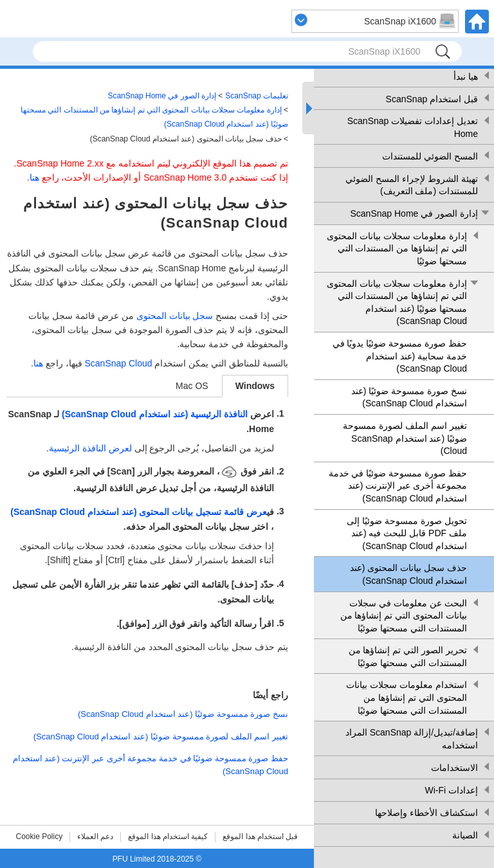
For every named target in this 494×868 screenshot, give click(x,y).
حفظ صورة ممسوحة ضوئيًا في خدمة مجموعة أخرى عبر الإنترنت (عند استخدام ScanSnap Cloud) (398, 486)
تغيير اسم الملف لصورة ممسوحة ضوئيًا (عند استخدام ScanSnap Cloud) (405, 438)
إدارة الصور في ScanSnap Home (414, 213)
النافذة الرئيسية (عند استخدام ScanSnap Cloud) (155, 414)
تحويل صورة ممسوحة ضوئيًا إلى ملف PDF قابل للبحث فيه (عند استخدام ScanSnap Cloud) (407, 533)
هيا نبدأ (466, 77)
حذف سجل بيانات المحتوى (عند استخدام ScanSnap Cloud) (408, 574)
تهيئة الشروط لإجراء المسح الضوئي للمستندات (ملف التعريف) (412, 185)
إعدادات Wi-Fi (451, 790)
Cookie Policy (40, 836)
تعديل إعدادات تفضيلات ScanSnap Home (413, 127)
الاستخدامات (454, 768)
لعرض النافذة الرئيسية (90, 448)
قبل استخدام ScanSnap (432, 99)
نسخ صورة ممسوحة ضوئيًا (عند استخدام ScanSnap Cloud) (409, 397)
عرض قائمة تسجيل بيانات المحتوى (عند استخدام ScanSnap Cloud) (139, 512)
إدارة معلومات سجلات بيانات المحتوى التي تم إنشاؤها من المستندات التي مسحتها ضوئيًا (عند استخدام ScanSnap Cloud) (397, 303)
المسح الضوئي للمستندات (430, 156)
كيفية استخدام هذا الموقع (168, 836)
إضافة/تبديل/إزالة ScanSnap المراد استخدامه (412, 739)
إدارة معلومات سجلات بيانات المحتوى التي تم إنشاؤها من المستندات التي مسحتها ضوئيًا (397, 249)
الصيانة (465, 835)
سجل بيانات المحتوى (175, 316)
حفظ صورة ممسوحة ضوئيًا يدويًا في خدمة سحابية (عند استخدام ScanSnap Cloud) (400, 356)
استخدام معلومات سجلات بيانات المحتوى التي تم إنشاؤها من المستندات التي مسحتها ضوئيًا (407, 697)
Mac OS (192, 386)
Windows (255, 386)
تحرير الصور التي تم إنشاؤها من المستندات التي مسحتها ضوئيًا (408, 656)
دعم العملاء (95, 836)
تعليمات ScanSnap (257, 96)
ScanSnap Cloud (118, 363)
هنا (34, 177)
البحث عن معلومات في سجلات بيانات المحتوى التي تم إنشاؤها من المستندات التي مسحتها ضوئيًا (404, 616)
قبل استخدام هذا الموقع (260, 836)
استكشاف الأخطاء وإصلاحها (426, 813)
